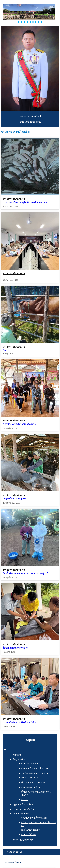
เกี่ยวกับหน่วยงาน (30, 764)
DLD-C (25, 799)
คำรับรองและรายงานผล (33, 782)
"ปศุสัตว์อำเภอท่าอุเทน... (15, 498)
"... (4, 350)
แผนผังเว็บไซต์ (28, 834)
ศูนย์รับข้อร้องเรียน (31, 830)
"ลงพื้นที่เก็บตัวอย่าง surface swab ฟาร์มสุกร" (25, 573)
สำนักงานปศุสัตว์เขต (23, 840)
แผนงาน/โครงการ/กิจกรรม (35, 768)
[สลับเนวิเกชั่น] (5, 750)
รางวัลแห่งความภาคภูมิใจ (34, 773)
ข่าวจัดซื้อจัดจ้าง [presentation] (14, 852)
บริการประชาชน (21, 814)
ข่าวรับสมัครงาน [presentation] (14, 863)
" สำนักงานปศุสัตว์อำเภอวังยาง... (19, 424)
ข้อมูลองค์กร (19, 759)
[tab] (31, 852)
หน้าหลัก (17, 755)
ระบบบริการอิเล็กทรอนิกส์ (34, 818)
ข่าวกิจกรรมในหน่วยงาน (14, 199)
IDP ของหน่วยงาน (30, 778)
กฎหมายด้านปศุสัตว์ (23, 804)
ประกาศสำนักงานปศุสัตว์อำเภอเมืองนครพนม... (26, 202)
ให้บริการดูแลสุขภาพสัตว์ (15, 648)
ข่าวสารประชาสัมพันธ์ (24, 809)
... (4, 276)
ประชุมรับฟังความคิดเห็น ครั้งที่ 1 (19, 722)
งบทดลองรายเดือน (31, 787)
